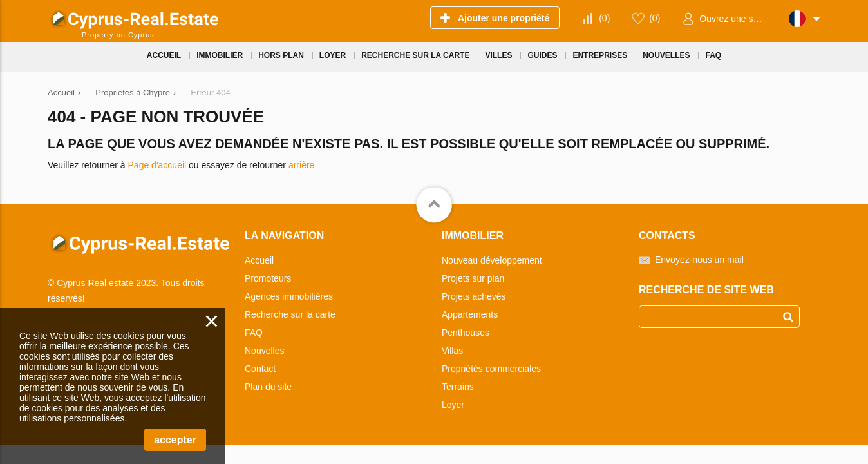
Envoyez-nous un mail (699, 260)
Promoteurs (268, 278)
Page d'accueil (157, 165)
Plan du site (268, 387)
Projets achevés (474, 296)
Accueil (259, 260)
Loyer (453, 405)
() (604, 18)
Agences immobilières (289, 296)
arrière (301, 165)
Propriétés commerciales (491, 369)
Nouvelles (264, 351)
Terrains (458, 387)
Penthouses (466, 333)
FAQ (254, 333)
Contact (260, 369)
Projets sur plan (473, 278)
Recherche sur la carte (290, 314)
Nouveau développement (492, 260)
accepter (175, 440)
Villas (452, 351)
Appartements (470, 314)
